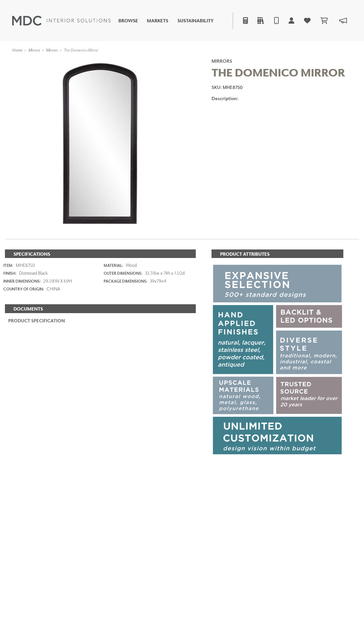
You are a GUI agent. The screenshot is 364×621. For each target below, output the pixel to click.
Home (17, 50)
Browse (128, 21)
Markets (158, 21)
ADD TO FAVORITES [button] (248, 133)
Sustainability (195, 21)
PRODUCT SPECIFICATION (37, 321)
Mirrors (34, 50)
